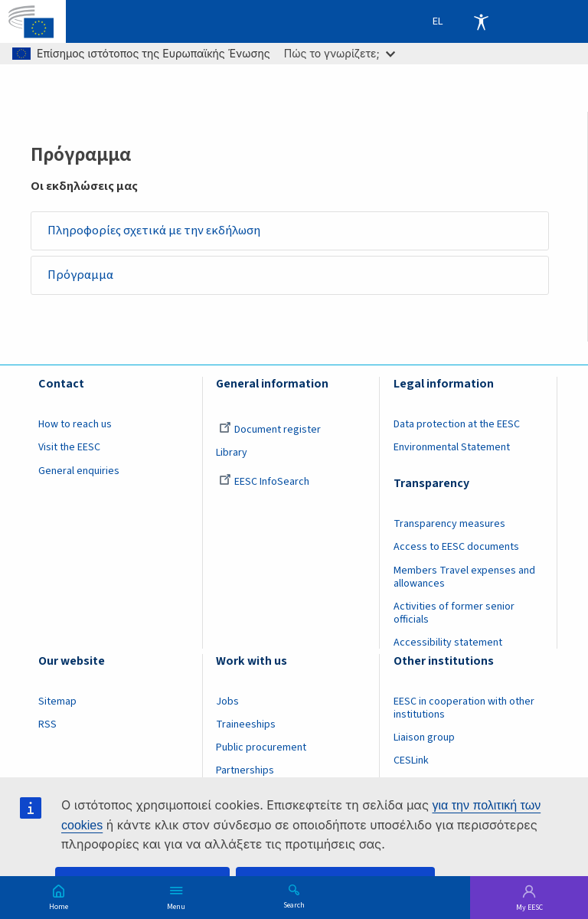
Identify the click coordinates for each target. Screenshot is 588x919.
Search (294, 904)
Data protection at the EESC (457, 424)
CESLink (411, 760)
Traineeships (246, 724)
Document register (270, 430)
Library (232, 453)
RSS (47, 724)
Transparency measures (449, 524)
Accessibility (481, 21)
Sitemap (57, 702)
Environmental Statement (452, 448)
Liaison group (424, 737)
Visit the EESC (69, 448)
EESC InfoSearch (264, 482)
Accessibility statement (448, 643)
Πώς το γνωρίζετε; (340, 53)
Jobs (227, 702)
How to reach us (75, 424)
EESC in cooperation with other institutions (464, 708)
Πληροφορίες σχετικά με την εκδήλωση (154, 231)
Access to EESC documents (456, 548)
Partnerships (245, 770)
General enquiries (79, 471)
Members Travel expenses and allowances (464, 577)
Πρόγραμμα (81, 275)
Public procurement (261, 747)
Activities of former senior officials (454, 613)
